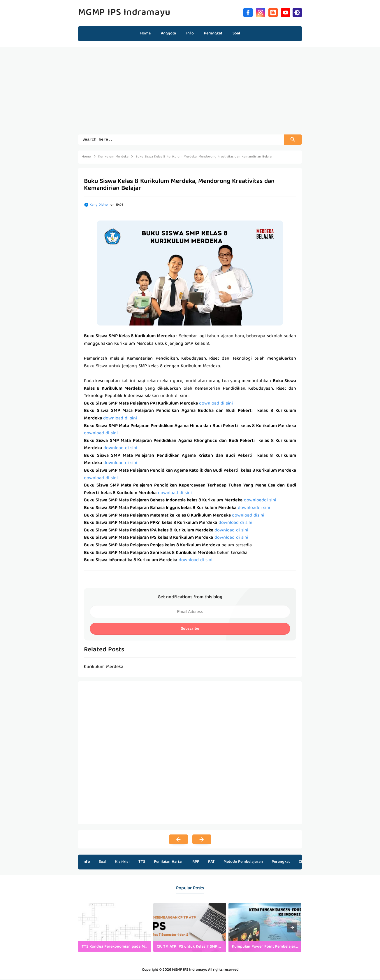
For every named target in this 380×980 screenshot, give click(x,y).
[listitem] (115, 928)
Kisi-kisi (122, 863)
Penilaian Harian (169, 863)
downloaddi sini (260, 501)
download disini (248, 517)
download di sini (216, 405)
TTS (142, 863)
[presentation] (292, 928)
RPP (196, 863)
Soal (103, 863)
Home (145, 34)
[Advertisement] (190, 94)
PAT (211, 863)
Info (86, 863)
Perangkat (281, 863)
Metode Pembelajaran (243, 863)
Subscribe (190, 630)
